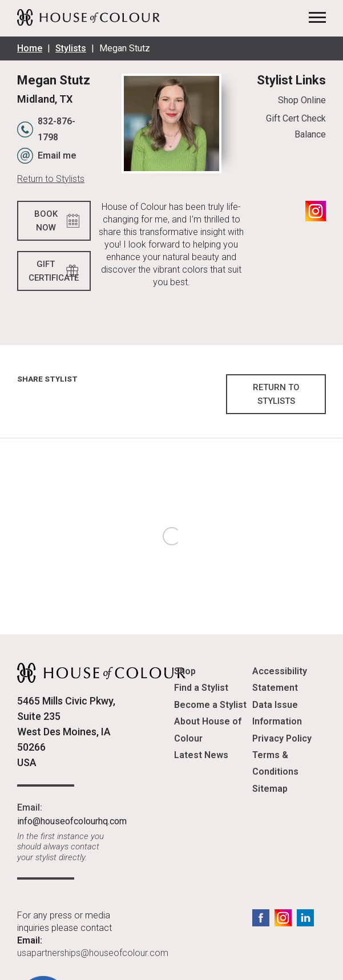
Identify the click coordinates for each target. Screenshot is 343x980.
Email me (57, 155)
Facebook (261, 918)
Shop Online (302, 100)
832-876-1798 (57, 129)
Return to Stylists (51, 179)
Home (30, 48)
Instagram (316, 211)
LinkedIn (305, 918)
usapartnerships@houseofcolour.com (93, 953)
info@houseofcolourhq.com (72, 821)
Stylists (71, 48)
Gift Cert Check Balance (296, 126)
